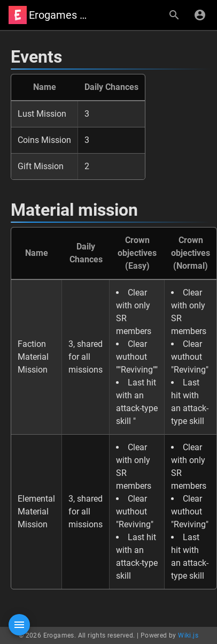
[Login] (200, 15)
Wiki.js (188, 635)
